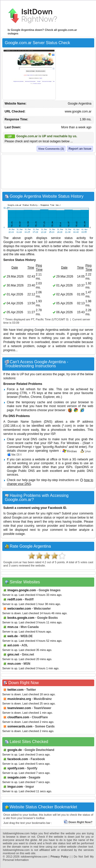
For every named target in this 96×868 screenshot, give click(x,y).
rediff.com (15, 599)
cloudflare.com (18, 717)
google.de (15, 750)
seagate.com (17, 777)
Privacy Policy (60, 857)
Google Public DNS (21, 471)
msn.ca (13, 627)
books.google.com (21, 618)
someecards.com (20, 726)
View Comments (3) (51, 149)
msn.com (14, 664)
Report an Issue (80, 149)
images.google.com (22, 590)
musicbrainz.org (19, 699)
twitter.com (15, 690)
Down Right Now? (78, 822)
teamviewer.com (19, 708)
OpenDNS (82, 467)
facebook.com (18, 759)
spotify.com (16, 768)
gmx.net (13, 655)
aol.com (13, 645)
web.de (13, 636)
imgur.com (15, 787)
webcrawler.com (19, 609)
